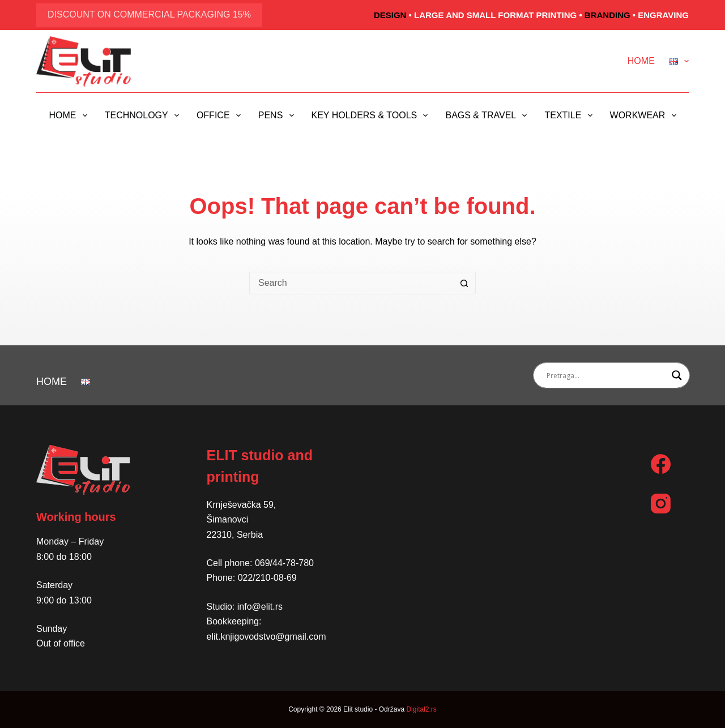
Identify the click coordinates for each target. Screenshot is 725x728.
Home (641, 61)
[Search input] (607, 375)
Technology (144, 115)
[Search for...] (351, 283)
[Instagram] (661, 504)
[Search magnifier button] (677, 375)
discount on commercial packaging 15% (149, 14)
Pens (278, 115)
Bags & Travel (488, 115)
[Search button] (464, 283)
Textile (570, 115)
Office (221, 115)
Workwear (645, 115)
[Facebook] (661, 464)
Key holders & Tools (372, 115)
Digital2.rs (421, 709)
